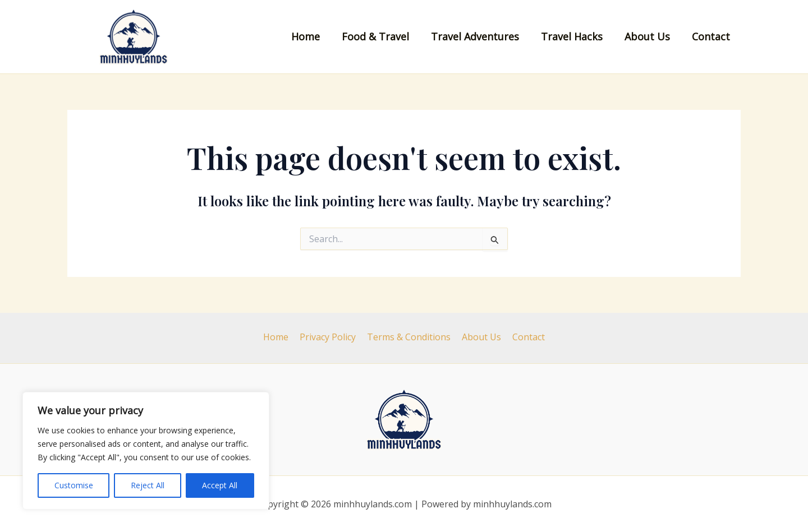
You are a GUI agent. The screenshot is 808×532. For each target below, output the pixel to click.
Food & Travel (383, 36)
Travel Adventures (481, 36)
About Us (649, 36)
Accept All (220, 485)
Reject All (148, 485)
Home (315, 36)
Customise (74, 485)
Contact (711, 36)
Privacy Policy (330, 337)
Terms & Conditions (409, 337)
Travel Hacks (576, 36)
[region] (146, 451)
